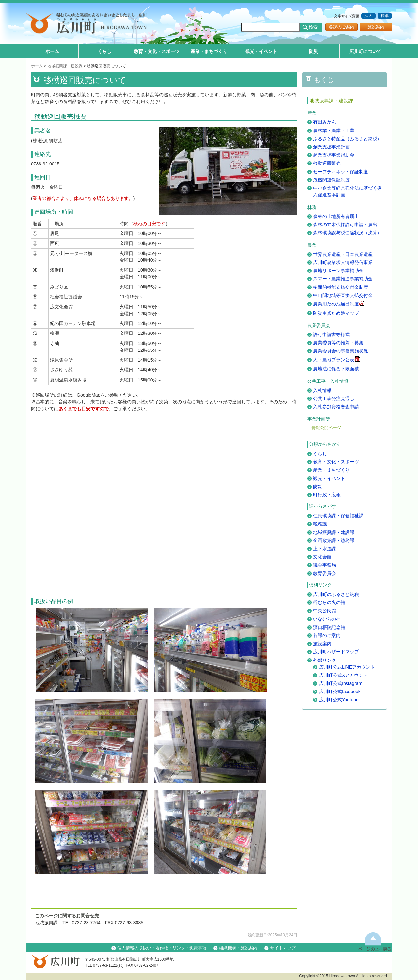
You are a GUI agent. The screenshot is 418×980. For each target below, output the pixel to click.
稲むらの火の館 (329, 602)
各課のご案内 (342, 27)
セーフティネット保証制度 (341, 172)
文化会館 (322, 557)
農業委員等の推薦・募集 (338, 343)
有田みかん (325, 122)
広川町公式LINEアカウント (347, 667)
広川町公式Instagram (341, 683)
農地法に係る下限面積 (336, 369)
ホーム (52, 51)
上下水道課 (325, 549)
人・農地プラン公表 (337, 360)
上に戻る (375, 941)
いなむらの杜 (327, 619)
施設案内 (376, 27)
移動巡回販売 (327, 163)
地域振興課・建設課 (65, 66)
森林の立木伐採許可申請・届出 (345, 225)
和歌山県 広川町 (90, 24)
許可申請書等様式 (331, 334)
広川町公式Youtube (339, 700)
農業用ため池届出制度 (339, 304)
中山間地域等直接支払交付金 (343, 295)
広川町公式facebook (340, 692)
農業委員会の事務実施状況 (341, 351)
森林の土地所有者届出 (336, 216)
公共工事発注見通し (334, 398)
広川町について (365, 51)
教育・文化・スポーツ (157, 51)
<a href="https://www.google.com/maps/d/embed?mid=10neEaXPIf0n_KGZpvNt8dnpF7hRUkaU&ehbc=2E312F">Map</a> (136, 511)
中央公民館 (325, 611)
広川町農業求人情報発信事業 (343, 262)
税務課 (320, 524)
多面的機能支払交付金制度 (341, 287)
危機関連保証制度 (331, 180)
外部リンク (325, 660)
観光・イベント (261, 51)
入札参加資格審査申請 (336, 407)
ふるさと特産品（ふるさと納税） (347, 139)
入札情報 (322, 390)
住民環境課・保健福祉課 (338, 516)
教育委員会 (325, 573)
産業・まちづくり (209, 51)
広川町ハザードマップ (336, 652)
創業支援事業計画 (331, 147)
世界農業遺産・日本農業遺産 (343, 254)
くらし (104, 51)
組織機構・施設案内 (238, 948)
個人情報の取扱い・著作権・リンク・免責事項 (162, 948)
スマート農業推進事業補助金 (343, 279)
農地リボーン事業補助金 (338, 271)
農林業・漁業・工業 (334, 131)
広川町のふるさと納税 (336, 594)
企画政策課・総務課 (334, 540)
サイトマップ (283, 948)
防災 (313, 51)
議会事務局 (325, 565)
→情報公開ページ (324, 428)
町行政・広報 (327, 495)
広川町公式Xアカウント (343, 675)
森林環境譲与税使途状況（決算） (347, 233)
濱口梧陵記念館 (329, 627)
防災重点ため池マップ (336, 313)
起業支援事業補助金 (334, 155)
